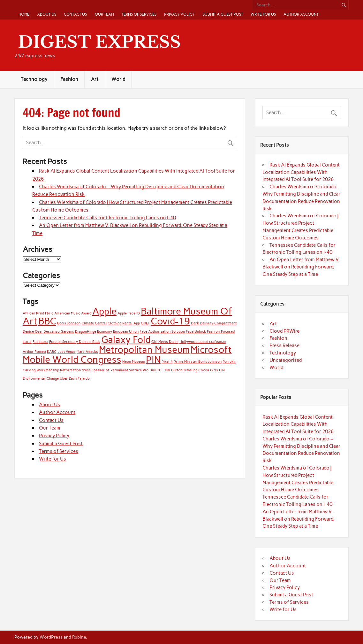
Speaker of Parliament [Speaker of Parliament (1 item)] (110, 370)
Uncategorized (286, 360)
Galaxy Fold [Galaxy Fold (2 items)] (126, 340)
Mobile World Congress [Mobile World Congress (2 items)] (72, 359)
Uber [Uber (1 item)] (64, 379)
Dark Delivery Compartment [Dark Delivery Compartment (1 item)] (214, 323)
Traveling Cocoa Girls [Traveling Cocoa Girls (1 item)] (201, 370)
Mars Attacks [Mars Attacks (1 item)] (87, 352)
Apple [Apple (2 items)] (104, 311)
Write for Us (263, 14)
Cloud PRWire (284, 331)
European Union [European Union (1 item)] (126, 332)
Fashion (69, 79)
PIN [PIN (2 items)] (153, 359)
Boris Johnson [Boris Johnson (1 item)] (69, 323)
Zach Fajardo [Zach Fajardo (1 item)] (79, 379)
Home (24, 14)
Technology (34, 79)
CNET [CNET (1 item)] (145, 323)
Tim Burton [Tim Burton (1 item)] (173, 370)
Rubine (79, 637)
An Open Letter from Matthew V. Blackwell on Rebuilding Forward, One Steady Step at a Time (301, 267)
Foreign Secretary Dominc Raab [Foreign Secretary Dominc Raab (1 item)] (75, 342)
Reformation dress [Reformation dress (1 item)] (75, 370)
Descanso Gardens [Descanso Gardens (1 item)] (59, 332)
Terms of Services (139, 14)
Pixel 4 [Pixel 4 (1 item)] (167, 362)
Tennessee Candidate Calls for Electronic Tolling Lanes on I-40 (107, 218)
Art (95, 79)
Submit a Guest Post (223, 14)
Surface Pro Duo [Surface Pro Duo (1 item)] (143, 370)
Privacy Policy (179, 14)
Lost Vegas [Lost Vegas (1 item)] (67, 352)
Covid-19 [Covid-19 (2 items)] (170, 321)
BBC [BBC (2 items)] (47, 321)
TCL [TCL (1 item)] (160, 370)
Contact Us (75, 14)
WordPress (51, 637)
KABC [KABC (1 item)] (52, 352)
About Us (47, 14)
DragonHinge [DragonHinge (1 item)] (86, 332)
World (118, 79)
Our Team (104, 14)
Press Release (284, 345)
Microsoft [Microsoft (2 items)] (211, 349)
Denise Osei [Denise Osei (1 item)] (33, 332)
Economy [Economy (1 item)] (105, 332)
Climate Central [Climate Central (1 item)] (94, 323)
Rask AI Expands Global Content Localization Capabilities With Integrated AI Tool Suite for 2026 (301, 172)
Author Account (301, 14)
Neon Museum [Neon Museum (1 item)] (134, 362)
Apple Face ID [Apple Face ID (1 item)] (129, 313)
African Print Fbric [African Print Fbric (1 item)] (38, 313)
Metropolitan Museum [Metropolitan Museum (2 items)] (144, 349)
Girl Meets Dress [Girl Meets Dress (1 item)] (165, 342)
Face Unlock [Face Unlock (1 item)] (196, 332)
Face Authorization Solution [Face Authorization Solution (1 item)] (162, 332)
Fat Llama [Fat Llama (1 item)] (40, 342)
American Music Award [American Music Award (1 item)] (73, 313)
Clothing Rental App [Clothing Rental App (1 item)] (124, 323)
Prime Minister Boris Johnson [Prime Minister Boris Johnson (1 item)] (198, 362)
